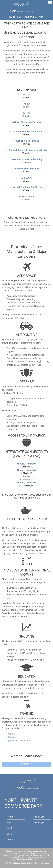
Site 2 (10, 828)
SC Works (12, 737)
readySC (11, 734)
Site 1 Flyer (39, 817)
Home (10, 817)
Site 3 (10, 834)
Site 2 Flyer (39, 822)
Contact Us (12, 839)
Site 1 (10, 822)
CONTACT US (26, 764)
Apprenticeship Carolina (18, 740)
